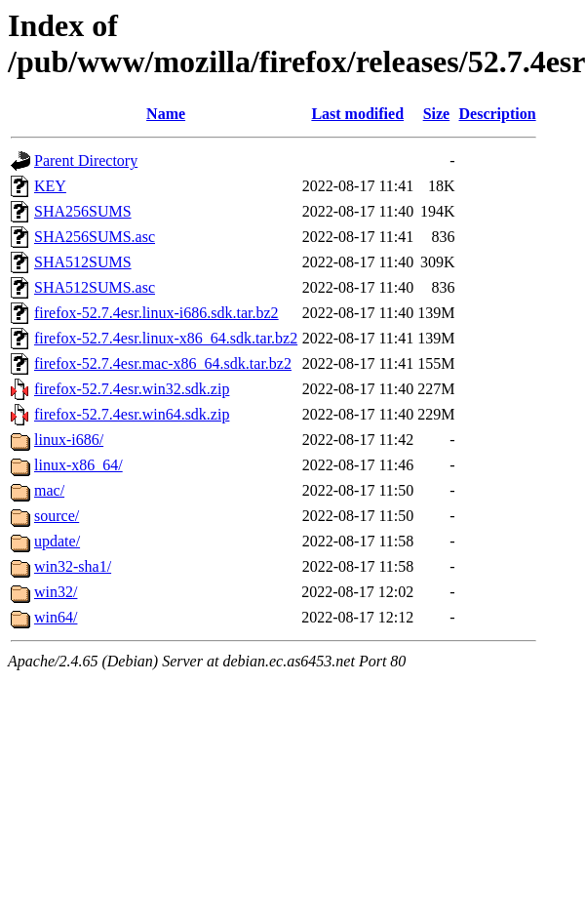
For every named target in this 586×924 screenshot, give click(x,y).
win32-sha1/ (73, 566)
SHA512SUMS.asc (95, 287)
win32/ (56, 592)
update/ (57, 541)
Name (166, 114)
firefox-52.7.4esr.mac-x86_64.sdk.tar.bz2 (163, 363)
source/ (57, 516)
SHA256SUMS (83, 211)
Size (437, 114)
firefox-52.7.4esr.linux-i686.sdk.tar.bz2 (156, 313)
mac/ (49, 490)
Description (498, 114)
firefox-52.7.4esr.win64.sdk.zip (132, 414)
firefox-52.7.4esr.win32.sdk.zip (132, 389)
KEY (50, 186)
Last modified (357, 114)
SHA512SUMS (83, 262)
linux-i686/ (69, 440)
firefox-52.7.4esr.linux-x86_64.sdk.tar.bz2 (166, 338)
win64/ (56, 617)
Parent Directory (86, 161)
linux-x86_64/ (78, 465)
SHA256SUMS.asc (95, 237)
